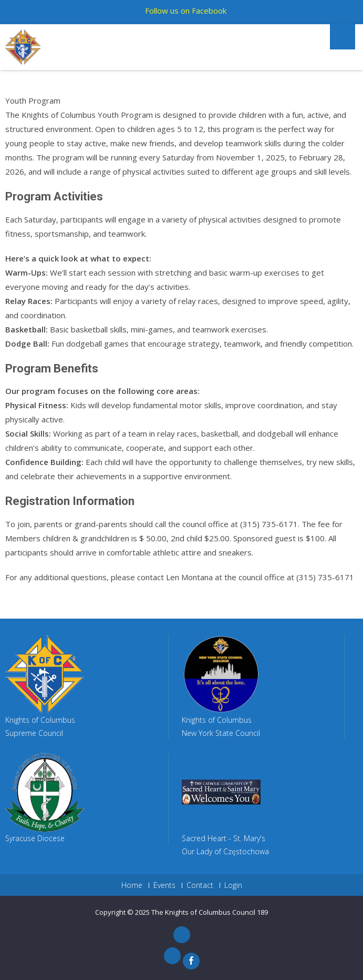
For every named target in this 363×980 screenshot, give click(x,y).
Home (132, 885)
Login (233, 885)
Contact (200, 885)
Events (164, 885)
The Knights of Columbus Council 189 (210, 912)
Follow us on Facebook (186, 11)
